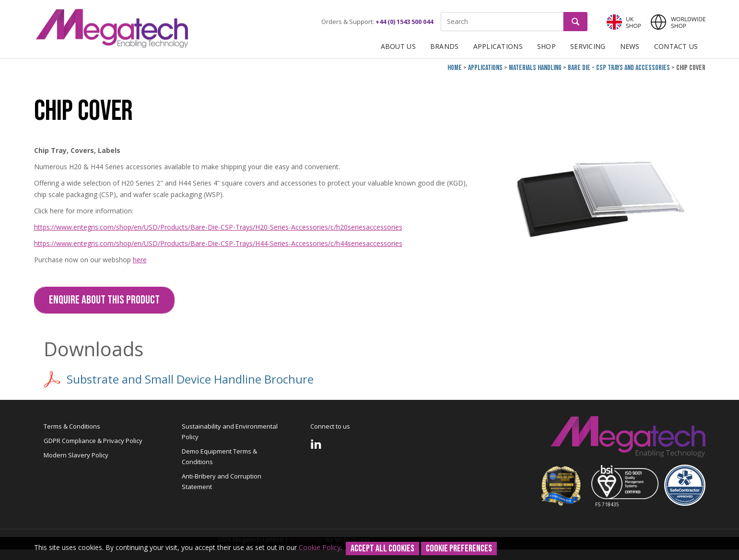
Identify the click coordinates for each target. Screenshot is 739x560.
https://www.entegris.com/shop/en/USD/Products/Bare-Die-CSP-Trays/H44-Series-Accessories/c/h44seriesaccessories (218, 243)
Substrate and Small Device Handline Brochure (179, 379)
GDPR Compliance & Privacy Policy (93, 441)
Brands (445, 46)
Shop (546, 46)
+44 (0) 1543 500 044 (404, 22)
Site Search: (441, 12)
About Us (398, 46)
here (140, 260)
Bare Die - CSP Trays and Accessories (619, 68)
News (630, 46)
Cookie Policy (320, 547)
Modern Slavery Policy (76, 455)
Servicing (588, 46)
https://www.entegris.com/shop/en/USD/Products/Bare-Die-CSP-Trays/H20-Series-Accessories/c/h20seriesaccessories (218, 227)
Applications (498, 46)
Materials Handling (535, 68)
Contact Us (676, 46)
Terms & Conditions (72, 426)
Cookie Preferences (459, 548)
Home (455, 68)
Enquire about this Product (104, 300)
